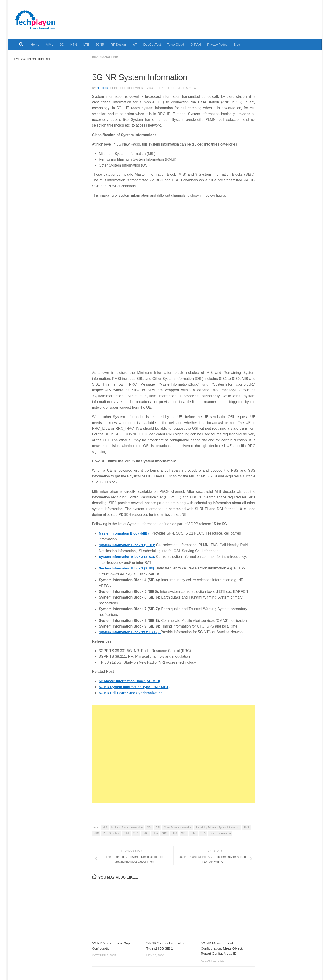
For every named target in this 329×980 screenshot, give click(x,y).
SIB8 (193, 832)
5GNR (100, 45)
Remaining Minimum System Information (218, 827)
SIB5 (165, 832)
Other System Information (178, 827)
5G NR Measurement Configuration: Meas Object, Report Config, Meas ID (222, 948)
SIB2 (136, 832)
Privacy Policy (217, 45)
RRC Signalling (106, 57)
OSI (158, 827)
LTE (86, 45)
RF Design (118, 45)
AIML (49, 45)
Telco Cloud (176, 45)
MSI (149, 827)
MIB (105, 827)
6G (62, 45)
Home (35, 45)
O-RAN (196, 45)
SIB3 (146, 832)
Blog (237, 45)
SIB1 (126, 832)
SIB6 (174, 832)
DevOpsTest (152, 45)
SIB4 (155, 832)
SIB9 (203, 832)
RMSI (247, 827)
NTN (74, 45)
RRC (96, 832)
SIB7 (184, 832)
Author (102, 88)
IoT (135, 45)
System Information (220, 832)
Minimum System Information (127, 827)
